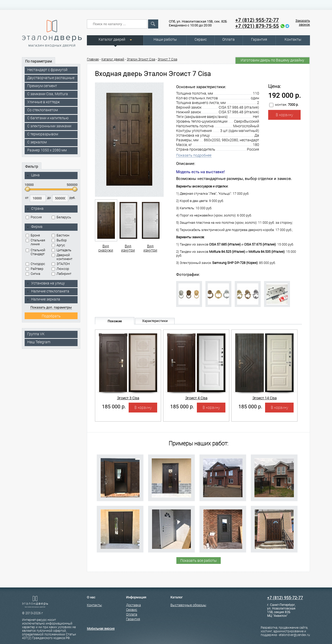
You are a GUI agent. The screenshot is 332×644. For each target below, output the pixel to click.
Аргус (58, 245)
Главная (93, 59)
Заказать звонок (303, 23)
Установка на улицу (46, 283)
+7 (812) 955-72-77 (257, 20)
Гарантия (259, 39)
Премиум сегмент (42, 86)
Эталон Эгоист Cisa (141, 59)
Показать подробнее (194, 155)
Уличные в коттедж (44, 102)
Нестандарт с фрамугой (47, 70)
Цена (33, 175)
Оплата (229, 39)
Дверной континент (62, 257)
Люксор (60, 269)
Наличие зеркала (43, 299)
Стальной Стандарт (35, 252)
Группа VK (36, 334)
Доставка (133, 605)
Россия (34, 217)
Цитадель (61, 250)
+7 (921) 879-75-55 (257, 26)
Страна (35, 209)
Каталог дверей (112, 39)
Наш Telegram (39, 342)
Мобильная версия (101, 629)
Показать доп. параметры (51, 307)
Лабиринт (61, 274)
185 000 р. (114, 407)
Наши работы (165, 39)
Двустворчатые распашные (51, 78)
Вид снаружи (106, 226)
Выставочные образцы (188, 605)
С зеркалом (37, 142)
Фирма (34, 227)
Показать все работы (199, 561)
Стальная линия (35, 242)
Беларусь (61, 217)
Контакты (293, 39)
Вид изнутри (128, 226)
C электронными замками (49, 126)
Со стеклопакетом (43, 110)
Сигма (33, 274)
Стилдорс (35, 264)
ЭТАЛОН (61, 264)
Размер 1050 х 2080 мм (47, 150)
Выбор (59, 240)
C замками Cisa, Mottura (48, 94)
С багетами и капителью (48, 118)
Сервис (201, 39)
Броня (33, 235)
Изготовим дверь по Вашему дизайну (272, 60)
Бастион (60, 235)
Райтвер (34, 269)
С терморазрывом (43, 134)
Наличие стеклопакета (48, 291)
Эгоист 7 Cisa (167, 59)
